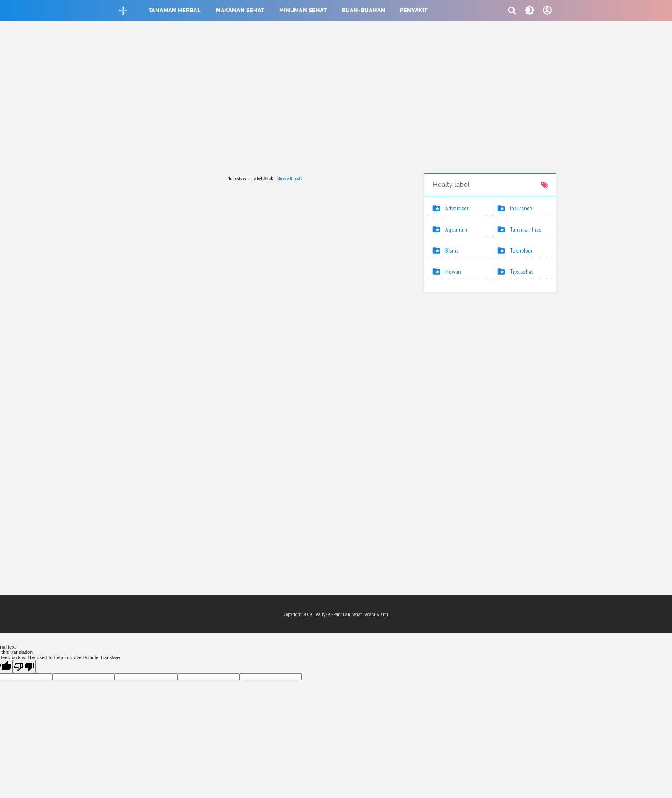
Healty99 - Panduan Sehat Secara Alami (351, 614)
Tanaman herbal (175, 11)
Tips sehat (521, 272)
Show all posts (289, 178)
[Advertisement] (336, 98)
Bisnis (452, 250)
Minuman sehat (303, 11)
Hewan (453, 272)
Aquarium (456, 229)
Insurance (521, 208)
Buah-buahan (364, 11)
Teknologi (521, 250)
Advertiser (457, 208)
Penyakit (414, 11)
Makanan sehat (240, 11)
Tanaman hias (525, 229)
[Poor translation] (24, 667)
